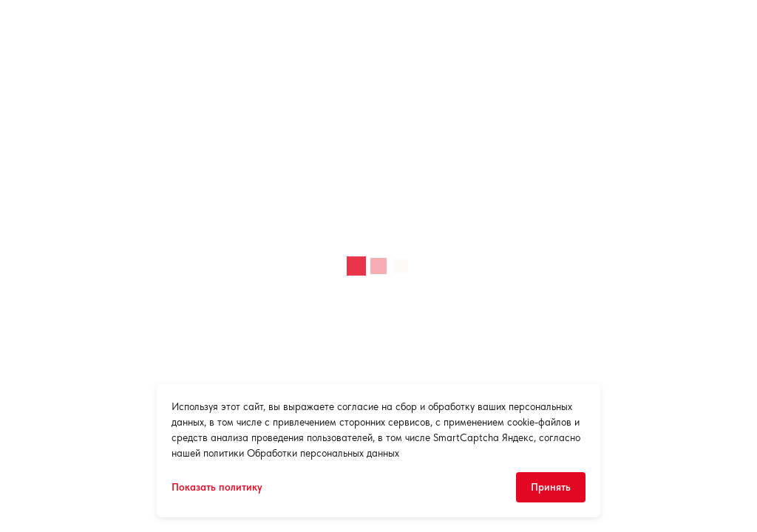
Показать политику (217, 487)
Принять (551, 487)
